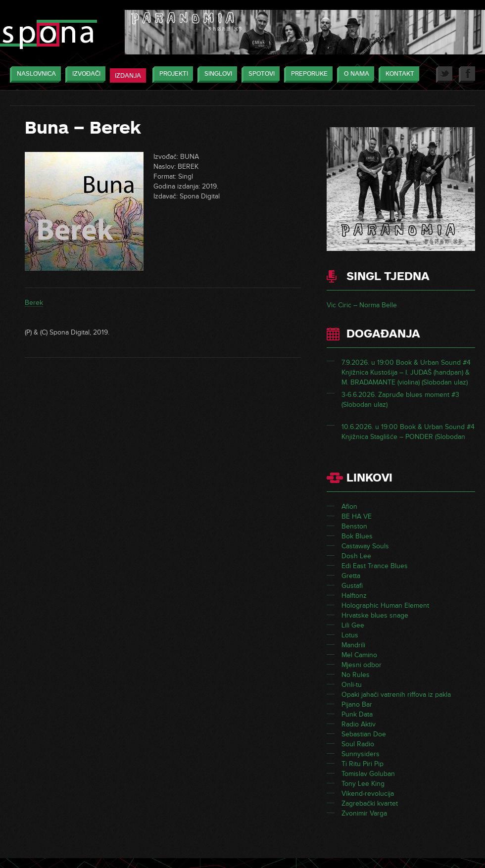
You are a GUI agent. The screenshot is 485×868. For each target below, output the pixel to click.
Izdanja (128, 76)
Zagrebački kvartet (370, 803)
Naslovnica (34, 74)
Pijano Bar (357, 704)
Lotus (350, 635)
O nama (354, 74)
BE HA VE (357, 516)
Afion (349, 506)
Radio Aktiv (359, 724)
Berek (34, 303)
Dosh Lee (356, 556)
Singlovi (216, 74)
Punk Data (357, 714)
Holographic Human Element (385, 605)
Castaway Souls (365, 546)
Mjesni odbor (362, 665)
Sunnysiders (361, 754)
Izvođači (84, 74)
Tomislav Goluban (368, 774)
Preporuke (307, 74)
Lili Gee (353, 625)
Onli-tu (352, 685)
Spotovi (259, 74)
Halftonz (354, 596)
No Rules (356, 675)
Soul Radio (358, 744)
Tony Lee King (363, 784)
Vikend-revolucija (368, 794)
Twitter (444, 74)
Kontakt (397, 74)
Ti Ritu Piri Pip (363, 764)
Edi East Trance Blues (375, 566)
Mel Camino (359, 655)
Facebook (467, 74)
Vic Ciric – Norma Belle (362, 305)
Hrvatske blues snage (375, 615)
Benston (354, 526)
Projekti (171, 74)
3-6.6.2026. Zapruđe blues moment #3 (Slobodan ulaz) (400, 400)
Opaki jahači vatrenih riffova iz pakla (396, 695)
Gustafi (352, 586)
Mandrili (353, 645)
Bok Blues (357, 536)
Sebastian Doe (364, 734)
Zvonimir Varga (364, 813)
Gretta (351, 576)
